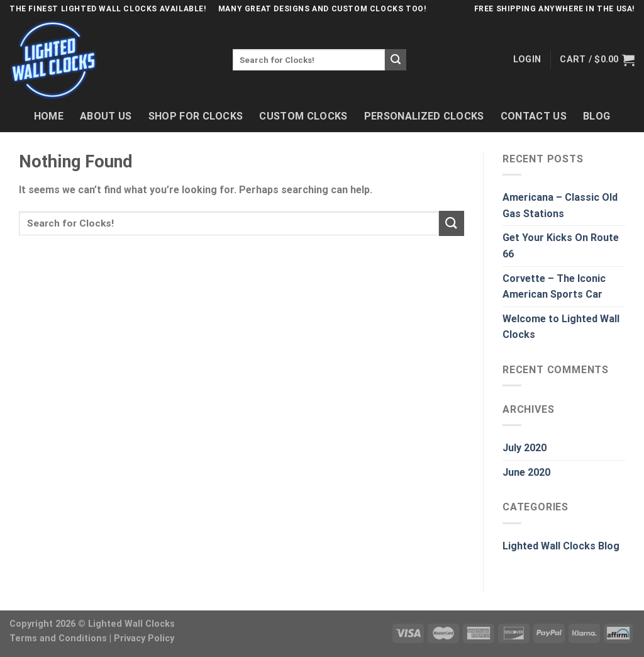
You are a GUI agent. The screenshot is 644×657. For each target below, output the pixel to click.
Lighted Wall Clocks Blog (561, 546)
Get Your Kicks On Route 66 (561, 246)
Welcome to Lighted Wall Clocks (561, 327)
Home (49, 116)
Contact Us (534, 116)
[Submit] (396, 60)
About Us (106, 116)
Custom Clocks (303, 116)
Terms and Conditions (58, 638)
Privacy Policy (144, 638)
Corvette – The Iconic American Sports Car (554, 287)
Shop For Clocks (196, 116)
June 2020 (526, 472)
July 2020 (525, 448)
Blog (597, 116)
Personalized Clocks (424, 116)
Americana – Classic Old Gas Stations (560, 205)
